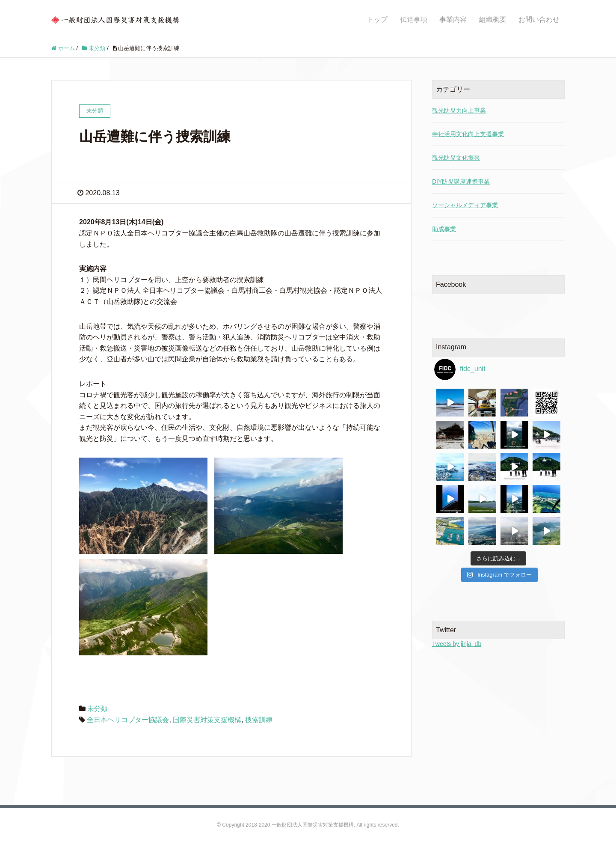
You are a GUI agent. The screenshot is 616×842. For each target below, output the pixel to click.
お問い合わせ (539, 19)
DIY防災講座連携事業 (461, 181)
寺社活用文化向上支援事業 (468, 134)
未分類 (98, 709)
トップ (377, 19)
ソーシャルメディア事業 (465, 205)
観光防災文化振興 (456, 158)
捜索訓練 (259, 720)
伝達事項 (414, 19)
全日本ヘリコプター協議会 (128, 720)
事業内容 (453, 19)
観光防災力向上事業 (459, 110)
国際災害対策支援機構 (207, 720)
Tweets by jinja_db (457, 644)
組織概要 (493, 19)
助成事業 (444, 229)
